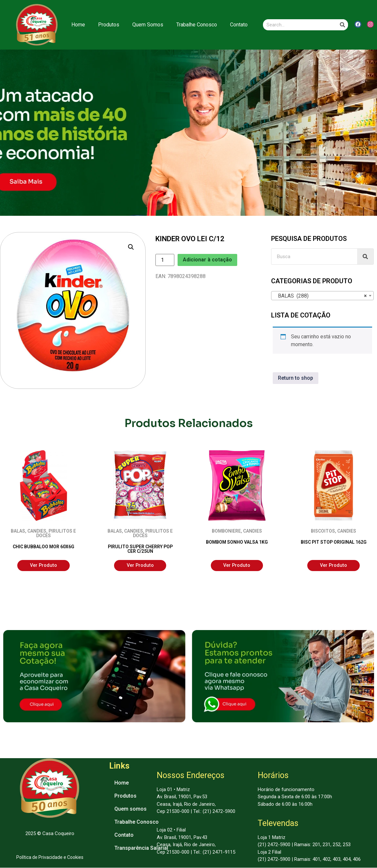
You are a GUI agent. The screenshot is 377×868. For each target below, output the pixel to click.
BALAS (18, 531)
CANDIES (37, 531)
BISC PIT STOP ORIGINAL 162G (334, 542)
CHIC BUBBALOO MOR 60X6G (43, 547)
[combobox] (322, 296)
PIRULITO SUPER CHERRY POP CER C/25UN (140, 549)
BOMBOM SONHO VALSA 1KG (237, 542)
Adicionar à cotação (207, 260)
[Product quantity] (165, 260)
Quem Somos (148, 25)
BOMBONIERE (226, 531)
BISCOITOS (323, 531)
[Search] (342, 25)
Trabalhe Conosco (197, 25)
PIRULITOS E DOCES (56, 533)
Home (78, 25)
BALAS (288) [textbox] (320, 296)
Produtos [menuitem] (125, 796)
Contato (239, 25)
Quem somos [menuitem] (130, 809)
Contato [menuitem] (124, 835)
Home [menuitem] (122, 783)
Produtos (109, 25)
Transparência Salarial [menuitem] (141, 848)
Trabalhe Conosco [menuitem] (137, 822)
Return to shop (296, 378)
